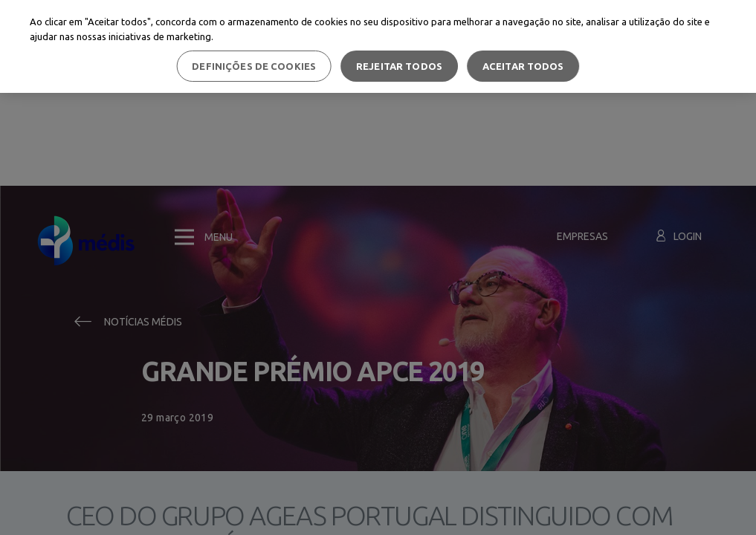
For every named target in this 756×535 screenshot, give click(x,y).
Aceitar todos (523, 66)
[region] (378, 46)
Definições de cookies (254, 66)
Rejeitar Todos (399, 66)
